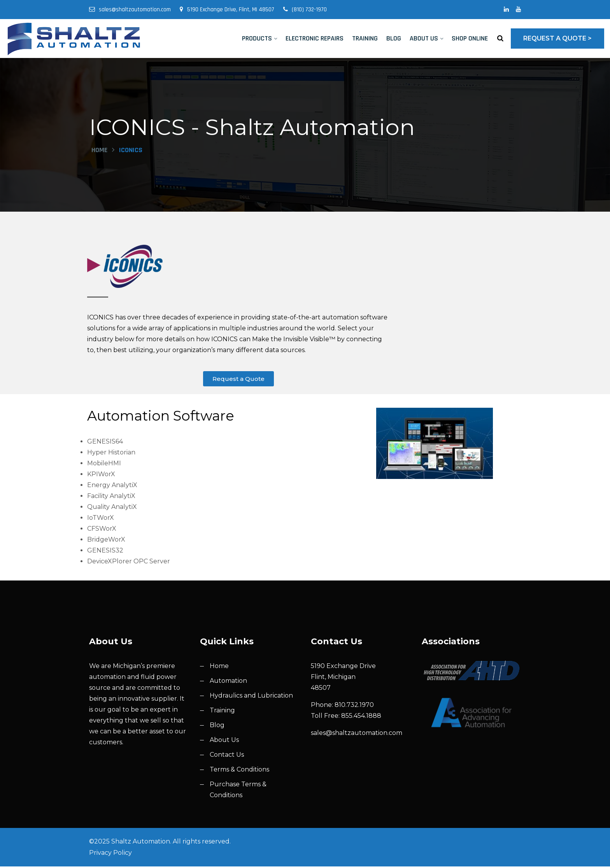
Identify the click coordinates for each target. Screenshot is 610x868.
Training (365, 38)
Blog (394, 38)
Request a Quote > (557, 38)
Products (257, 38)
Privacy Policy (110, 854)
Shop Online (470, 38)
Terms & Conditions (239, 771)
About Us (424, 38)
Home (99, 151)
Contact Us (227, 756)
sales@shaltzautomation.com (130, 10)
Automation (228, 682)
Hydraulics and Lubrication (251, 697)
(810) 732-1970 (305, 10)
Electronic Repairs (315, 38)
